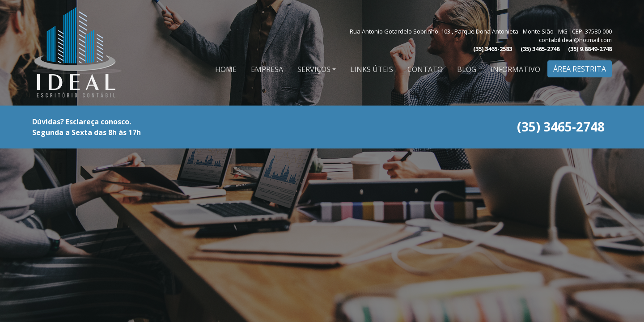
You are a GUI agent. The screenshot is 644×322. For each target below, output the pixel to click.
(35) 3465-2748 (540, 49)
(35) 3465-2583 (493, 49)
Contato (425, 69)
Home (226, 69)
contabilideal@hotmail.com (575, 40)
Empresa (267, 69)
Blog (467, 69)
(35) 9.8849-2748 (590, 49)
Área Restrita (580, 69)
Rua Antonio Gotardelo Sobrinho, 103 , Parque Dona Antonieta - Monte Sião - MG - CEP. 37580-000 (481, 31)
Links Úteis (372, 69)
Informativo (515, 69)
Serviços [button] (314, 69)
